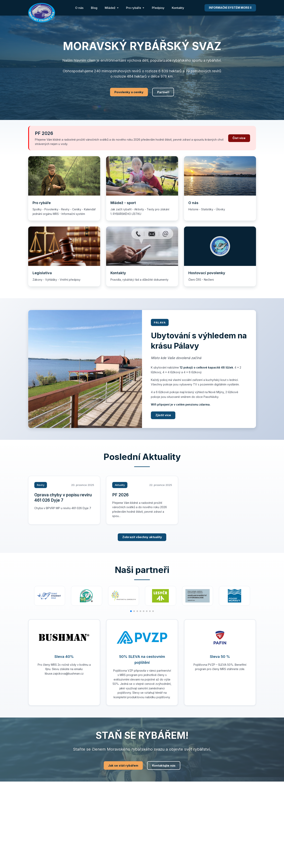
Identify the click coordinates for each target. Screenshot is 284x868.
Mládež (112, 8)
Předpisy (158, 8)
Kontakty (178, 8)
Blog (94, 8)
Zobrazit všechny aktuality (142, 537)
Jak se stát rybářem (123, 765)
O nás (79, 8)
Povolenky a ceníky (129, 92)
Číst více (239, 138)
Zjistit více (163, 415)
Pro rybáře (135, 8)
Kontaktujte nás (164, 765)
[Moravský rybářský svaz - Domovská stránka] (42, 13)
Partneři (163, 92)
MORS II (230, 8)
